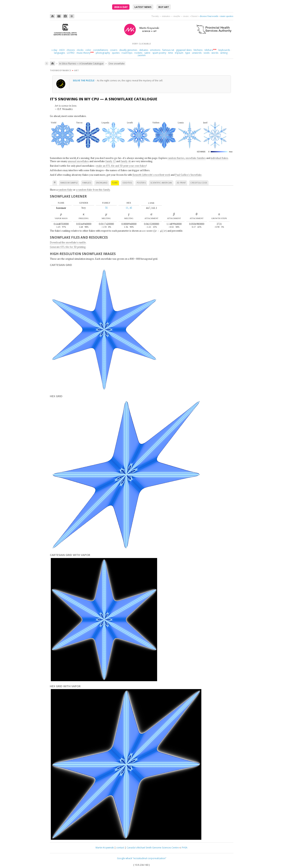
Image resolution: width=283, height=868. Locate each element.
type (188, 53)
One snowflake (117, 63)
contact (120, 848)
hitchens (198, 50)
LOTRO (71, 53)
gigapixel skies (184, 50)
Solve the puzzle (84, 80)
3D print (181, 183)
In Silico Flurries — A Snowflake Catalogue (81, 63)
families (87, 183)
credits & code (199, 183)
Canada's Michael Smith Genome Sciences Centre (153, 848)
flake (115, 183)
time (171, 53)
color (88, 50)
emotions (155, 50)
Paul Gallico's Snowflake (188, 175)
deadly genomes (128, 50)
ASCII (62, 50)
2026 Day (121, 7)
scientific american (161, 183)
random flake (65, 190)
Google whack (125, 858)
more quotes (227, 16)
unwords (197, 53)
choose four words (209, 16)
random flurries (176, 158)
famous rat (168, 50)
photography (103, 53)
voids (207, 53)
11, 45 (129, 208)
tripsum (179, 53)
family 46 (126, 161)
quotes (116, 53)
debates (144, 50)
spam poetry (159, 53)
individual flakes (219, 158)
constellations (101, 50)
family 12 (110, 161)
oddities (127, 183)
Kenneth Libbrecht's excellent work (151, 175)
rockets (138, 53)
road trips (127, 53)
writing (224, 53)
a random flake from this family (93, 190)
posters (141, 183)
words (215, 53)
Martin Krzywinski (105, 848)
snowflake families (196, 158)
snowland (102, 183)
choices (71, 50)
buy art (164, 7)
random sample (69, 183)
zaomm (142, 55)
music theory (83, 53)
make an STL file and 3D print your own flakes (121, 166)
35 (106, 208)
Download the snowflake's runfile (68, 242)
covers (114, 50)
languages (59, 53)
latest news (143, 7)
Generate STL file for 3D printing (68, 247)
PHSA (185, 848)
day (54, 50)
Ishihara (209, 50)
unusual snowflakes (78, 161)
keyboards (224, 50)
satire (147, 53)
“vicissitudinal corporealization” (149, 858)
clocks (80, 50)
